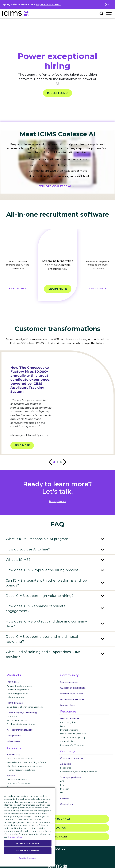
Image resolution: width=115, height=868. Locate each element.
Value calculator (68, 741)
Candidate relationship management (25, 707)
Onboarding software (17, 694)
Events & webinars (69, 730)
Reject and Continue (28, 851)
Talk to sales (58, 837)
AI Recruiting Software (20, 730)
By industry (13, 755)
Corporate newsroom (73, 758)
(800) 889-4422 (57, 819)
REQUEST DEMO (57, 93)
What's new (14, 741)
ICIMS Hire (13, 682)
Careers (65, 798)
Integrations (14, 736)
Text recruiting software (18, 690)
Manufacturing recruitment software (24, 766)
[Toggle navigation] (109, 13)
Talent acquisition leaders (19, 783)
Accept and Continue (28, 843)
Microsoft (65, 789)
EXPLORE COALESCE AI (55, 186)
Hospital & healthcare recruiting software (26, 762)
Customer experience (73, 688)
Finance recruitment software (21, 770)
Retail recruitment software (20, 758)
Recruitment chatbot (17, 720)
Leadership (66, 768)
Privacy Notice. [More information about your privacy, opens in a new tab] (15, 837)
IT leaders (11, 787)
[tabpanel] (58, 267)
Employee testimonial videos (21, 724)
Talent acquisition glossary (73, 737)
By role (11, 775)
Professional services (72, 699)
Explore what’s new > (48, 4)
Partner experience (72, 694)
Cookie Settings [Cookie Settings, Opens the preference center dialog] (28, 858)
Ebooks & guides (68, 722)
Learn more (16, 289)
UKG (62, 793)
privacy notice (58, 501)
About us (66, 764)
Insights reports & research (73, 734)
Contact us (66, 804)
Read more (22, 445)
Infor (62, 785)
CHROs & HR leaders (17, 779)
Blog (63, 726)
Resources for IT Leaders (72, 745)
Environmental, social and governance (79, 772)
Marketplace (68, 705)
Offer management (16, 697)
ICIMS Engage (15, 703)
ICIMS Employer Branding (22, 713)
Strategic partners (71, 777)
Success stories (69, 682)
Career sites (13, 716)
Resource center (70, 718)
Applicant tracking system (19, 686)
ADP (62, 781)
